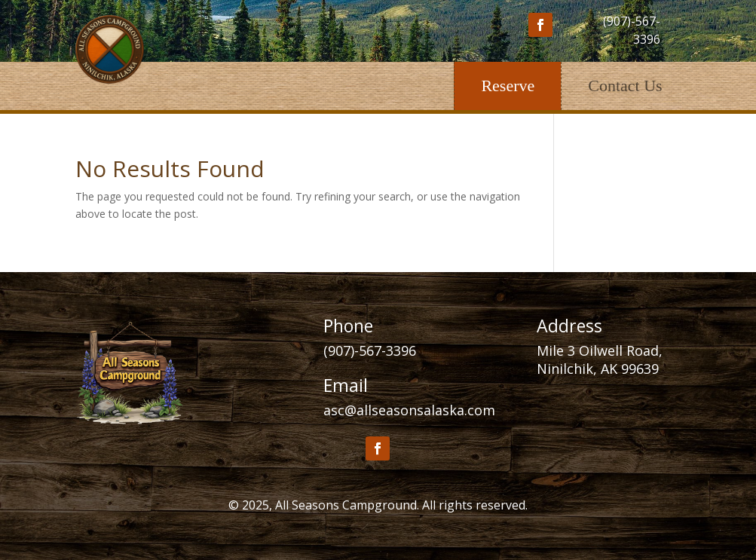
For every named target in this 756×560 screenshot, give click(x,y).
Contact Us (625, 86)
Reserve (508, 86)
